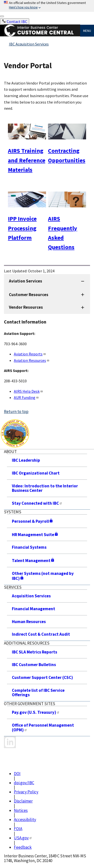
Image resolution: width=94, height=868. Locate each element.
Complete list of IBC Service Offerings (38, 693)
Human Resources (29, 622)
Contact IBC (17, 22)
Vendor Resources (26, 307)
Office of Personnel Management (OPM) (43, 727)
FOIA (18, 829)
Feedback (23, 847)
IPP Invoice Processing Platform (22, 228)
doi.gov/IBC (24, 783)
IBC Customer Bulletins (34, 665)
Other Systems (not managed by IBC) (43, 576)
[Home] (42, 35)
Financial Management (34, 609)
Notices (21, 810)
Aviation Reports (30, 354)
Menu (87, 31)
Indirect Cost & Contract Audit (41, 634)
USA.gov (23, 838)
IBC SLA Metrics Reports (35, 652)
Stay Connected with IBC (37, 503)
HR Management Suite (35, 535)
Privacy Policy (26, 792)
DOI (17, 774)
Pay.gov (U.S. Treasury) (36, 712)
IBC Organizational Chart (36, 473)
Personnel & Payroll (33, 521)
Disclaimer (23, 801)
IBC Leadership (26, 460)
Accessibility (25, 820)
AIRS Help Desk (28, 391)
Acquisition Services (31, 596)
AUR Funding (26, 397)
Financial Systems (29, 547)
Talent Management (33, 561)
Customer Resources (29, 295)
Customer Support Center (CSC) (42, 677)
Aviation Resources (32, 360)
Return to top (16, 412)
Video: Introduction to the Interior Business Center (45, 488)
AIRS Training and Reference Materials (27, 160)
